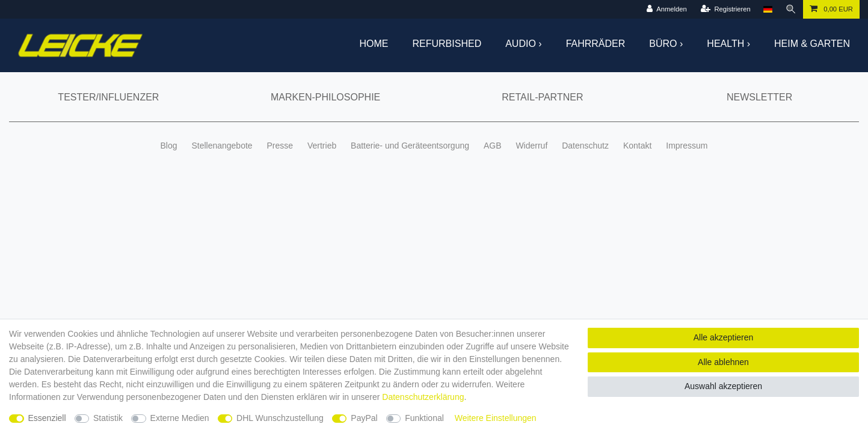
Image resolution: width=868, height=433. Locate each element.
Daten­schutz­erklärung (423, 397)
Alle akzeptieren (724, 337)
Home (374, 44)
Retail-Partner (542, 97)
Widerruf (531, 146)
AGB (493, 146)
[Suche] (791, 9)
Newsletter (759, 97)
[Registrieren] (726, 9)
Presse (280, 146)
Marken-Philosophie (325, 97)
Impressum (687, 146)
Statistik (108, 418)
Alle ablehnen (723, 362)
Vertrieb (322, 146)
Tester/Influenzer (108, 97)
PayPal (364, 418)
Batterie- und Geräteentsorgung (410, 146)
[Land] (768, 9)
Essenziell (47, 418)
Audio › (523, 44)
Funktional (424, 418)
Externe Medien (180, 418)
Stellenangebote (222, 146)
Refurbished (447, 44)
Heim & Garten (812, 44)
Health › (728, 44)
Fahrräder (596, 44)
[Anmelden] (666, 9)
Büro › (666, 44)
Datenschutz (585, 146)
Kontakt (637, 146)
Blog (168, 146)
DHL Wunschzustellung (280, 418)
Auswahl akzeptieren (723, 386)
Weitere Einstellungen (496, 418)
